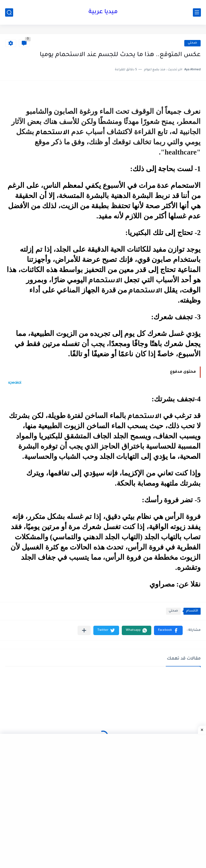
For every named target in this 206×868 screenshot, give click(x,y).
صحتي (192, 43)
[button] (168, 630)
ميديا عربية (103, 12)
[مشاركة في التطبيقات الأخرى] (84, 630)
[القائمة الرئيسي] (197, 12)
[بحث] (9, 12)
